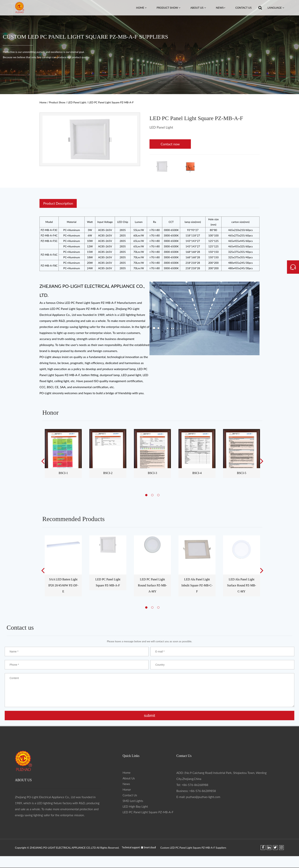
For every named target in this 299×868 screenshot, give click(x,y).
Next (262, 461)
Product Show (168, 8)
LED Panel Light (77, 102)
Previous (43, 461)
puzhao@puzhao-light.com (203, 797)
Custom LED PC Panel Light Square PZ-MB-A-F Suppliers (193, 848)
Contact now (170, 144)
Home (141, 8)
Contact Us (244, 8)
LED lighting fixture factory (54, 803)
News (221, 8)
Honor (127, 789)
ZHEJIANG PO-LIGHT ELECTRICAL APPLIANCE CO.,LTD (63, 848)
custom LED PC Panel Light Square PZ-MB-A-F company (77, 309)
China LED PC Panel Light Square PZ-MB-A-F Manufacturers (96, 303)
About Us (198, 8)
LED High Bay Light (135, 806)
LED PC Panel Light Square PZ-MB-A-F (148, 812)
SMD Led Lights (133, 801)
